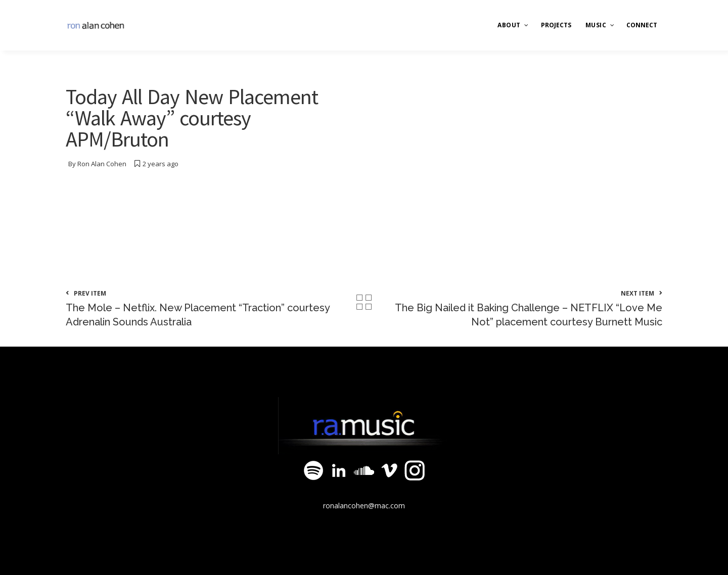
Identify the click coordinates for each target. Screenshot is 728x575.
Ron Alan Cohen (102, 164)
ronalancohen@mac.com (364, 506)
